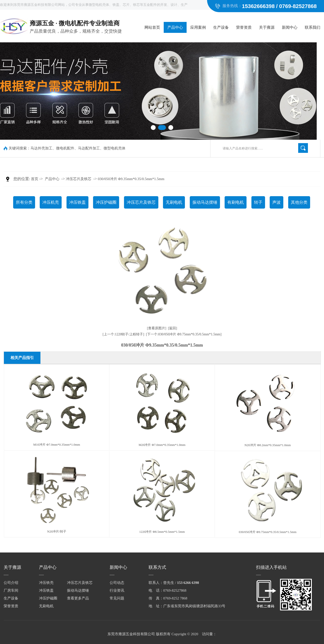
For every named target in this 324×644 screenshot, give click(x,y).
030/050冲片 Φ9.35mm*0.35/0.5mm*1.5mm (131, 179)
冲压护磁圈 (106, 202)
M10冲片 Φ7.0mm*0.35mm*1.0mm (57, 445)
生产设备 (221, 27)
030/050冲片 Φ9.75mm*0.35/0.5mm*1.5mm (268, 532)
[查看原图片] (157, 328)
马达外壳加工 (41, 148)
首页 (35, 179)
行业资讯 (117, 590)
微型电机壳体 (114, 148)
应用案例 (198, 27)
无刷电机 (174, 202)
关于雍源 (267, 27)
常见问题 (117, 598)
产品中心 (175, 27)
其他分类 (299, 202)
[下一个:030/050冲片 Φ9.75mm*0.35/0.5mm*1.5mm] (184, 334)
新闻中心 (290, 27)
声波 (276, 202)
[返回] (173, 328)
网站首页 (152, 27)
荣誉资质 (244, 27)
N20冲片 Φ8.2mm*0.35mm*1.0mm (267, 445)
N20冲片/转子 (57, 531)
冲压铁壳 (46, 583)
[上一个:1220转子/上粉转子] (123, 334)
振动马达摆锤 (205, 202)
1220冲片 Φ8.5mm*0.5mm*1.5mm (162, 532)
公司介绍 (11, 583)
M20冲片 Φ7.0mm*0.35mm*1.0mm (162, 445)
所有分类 (24, 202)
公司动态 (117, 583)
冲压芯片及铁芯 (79, 179)
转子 (258, 202)
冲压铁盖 (77, 202)
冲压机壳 (51, 202)
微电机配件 (65, 148)
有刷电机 (236, 202)
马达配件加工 (89, 148)
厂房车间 (11, 590)
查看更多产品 (78, 598)
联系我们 (313, 27)
